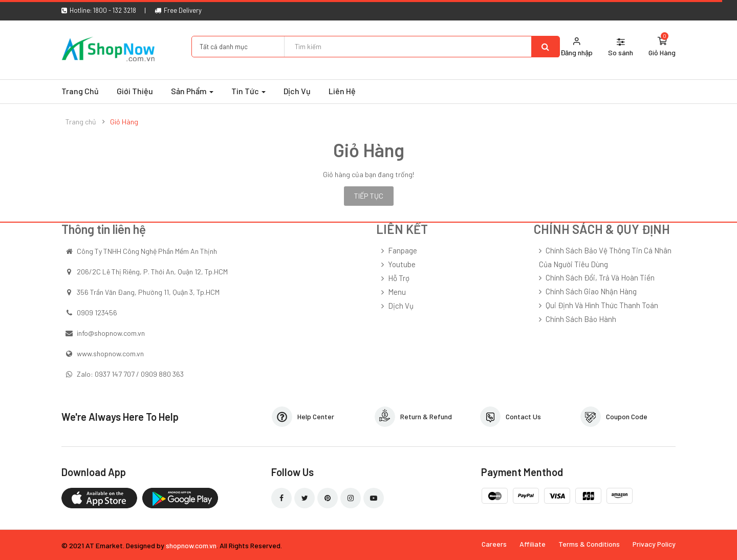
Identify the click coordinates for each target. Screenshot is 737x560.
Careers (494, 544)
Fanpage (403, 250)
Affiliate (533, 544)
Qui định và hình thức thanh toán (602, 305)
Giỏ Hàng (124, 122)
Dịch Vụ (401, 306)
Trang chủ (81, 122)
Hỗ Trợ (399, 278)
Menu (397, 292)
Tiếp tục (369, 196)
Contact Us (523, 416)
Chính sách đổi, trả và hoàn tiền (600, 277)
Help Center (316, 416)
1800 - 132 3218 (115, 10)
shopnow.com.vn (191, 545)
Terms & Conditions (589, 544)
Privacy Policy (654, 544)
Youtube (402, 264)
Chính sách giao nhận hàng (591, 291)
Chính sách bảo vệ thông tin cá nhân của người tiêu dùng (605, 257)
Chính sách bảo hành (581, 319)
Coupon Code (627, 416)
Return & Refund (426, 416)
